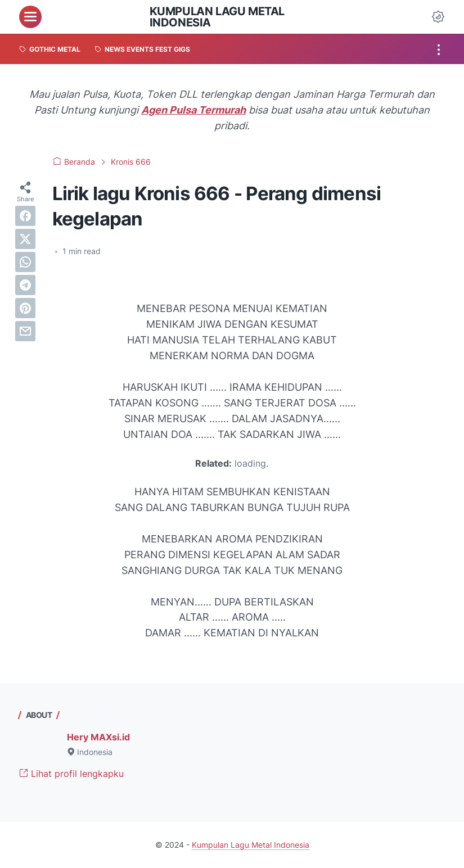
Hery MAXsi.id (98, 737)
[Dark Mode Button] (438, 17)
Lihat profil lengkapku (71, 774)
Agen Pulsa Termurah (193, 110)
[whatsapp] (25, 262)
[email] (25, 331)
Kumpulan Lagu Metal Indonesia (217, 17)
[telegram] (25, 285)
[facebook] (25, 216)
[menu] (30, 17)
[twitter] (25, 239)
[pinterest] (25, 308)
